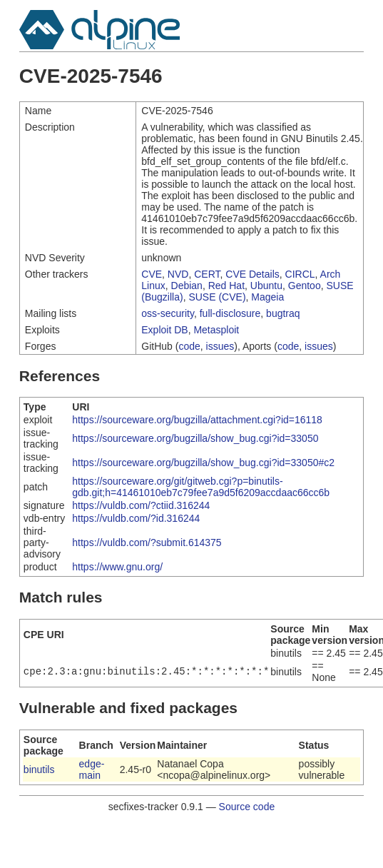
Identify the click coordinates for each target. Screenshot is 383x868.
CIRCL (300, 274)
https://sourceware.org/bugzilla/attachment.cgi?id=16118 (197, 420)
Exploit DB (164, 330)
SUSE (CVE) (217, 297)
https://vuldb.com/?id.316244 (136, 518)
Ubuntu (266, 286)
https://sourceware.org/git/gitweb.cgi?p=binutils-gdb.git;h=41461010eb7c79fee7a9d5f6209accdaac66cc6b (201, 487)
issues (220, 346)
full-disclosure (230, 313)
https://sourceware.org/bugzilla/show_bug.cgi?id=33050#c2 (203, 463)
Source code (247, 807)
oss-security (168, 313)
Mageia (267, 297)
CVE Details (252, 274)
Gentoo (305, 286)
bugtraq (283, 313)
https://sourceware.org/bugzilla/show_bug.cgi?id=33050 (195, 438)
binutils (39, 769)
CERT (207, 274)
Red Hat (226, 286)
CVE (152, 274)
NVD (178, 274)
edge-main (92, 769)
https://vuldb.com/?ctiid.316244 (141, 505)
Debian (187, 286)
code (189, 346)
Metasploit (216, 330)
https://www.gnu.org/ (117, 567)
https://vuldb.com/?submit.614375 (147, 542)
